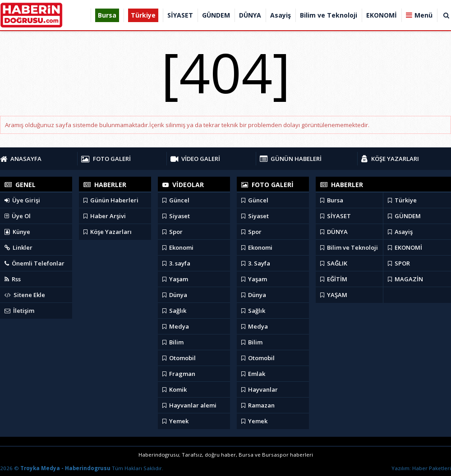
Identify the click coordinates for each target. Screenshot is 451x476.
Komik (175, 389)
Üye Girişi (22, 200)
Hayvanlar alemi (189, 405)
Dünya (175, 295)
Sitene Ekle (25, 295)
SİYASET (336, 216)
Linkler (18, 247)
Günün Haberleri (111, 200)
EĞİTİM (334, 279)
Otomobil (179, 358)
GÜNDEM (404, 216)
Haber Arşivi (105, 216)
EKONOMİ (405, 247)
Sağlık (174, 311)
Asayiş (400, 232)
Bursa (332, 200)
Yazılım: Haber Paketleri (421, 468)
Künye (17, 232)
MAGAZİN (405, 279)
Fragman (179, 374)
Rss (13, 279)
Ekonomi (178, 247)
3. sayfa (176, 263)
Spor (173, 232)
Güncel (176, 200)
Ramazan (258, 405)
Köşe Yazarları (108, 232)
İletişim (19, 311)
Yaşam (175, 279)
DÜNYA (334, 232)
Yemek (175, 421)
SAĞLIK (334, 263)
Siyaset (176, 216)
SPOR (399, 263)
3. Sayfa (256, 263)
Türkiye (402, 200)
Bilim (173, 342)
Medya (176, 326)
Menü (423, 15)
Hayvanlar (260, 389)
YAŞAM (334, 295)
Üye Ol (18, 216)
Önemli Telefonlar (35, 263)
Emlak (253, 374)
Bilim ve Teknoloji (349, 247)
